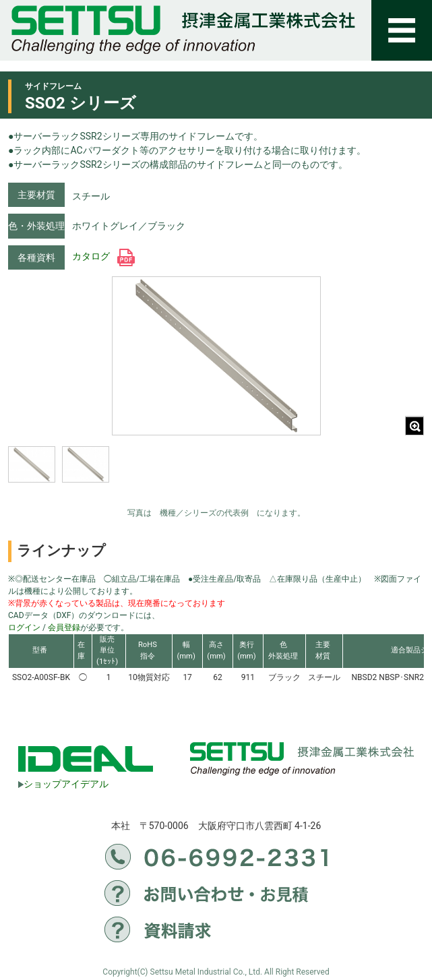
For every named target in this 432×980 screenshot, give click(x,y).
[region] (113, 473)
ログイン (24, 627)
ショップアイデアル (63, 784)
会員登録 (64, 627)
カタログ (103, 256)
